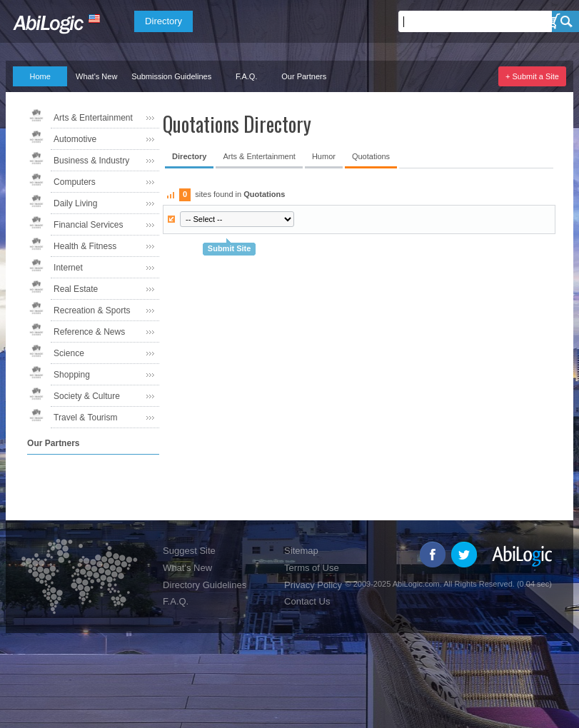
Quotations (371, 156)
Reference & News (89, 332)
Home (40, 76)
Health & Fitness (85, 246)
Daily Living (75, 203)
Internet (68, 268)
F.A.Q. (247, 76)
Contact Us (307, 601)
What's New (96, 76)
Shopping (72, 375)
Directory (163, 21)
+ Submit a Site (532, 76)
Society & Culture (87, 396)
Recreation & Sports (92, 310)
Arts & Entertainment (93, 118)
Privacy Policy (313, 585)
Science (69, 353)
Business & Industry (91, 161)
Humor (324, 156)
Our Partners (304, 76)
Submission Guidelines (171, 76)
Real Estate (76, 289)
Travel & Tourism (85, 418)
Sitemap (301, 551)
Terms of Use (312, 568)
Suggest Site (189, 551)
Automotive (75, 139)
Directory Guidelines (205, 585)
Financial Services (88, 225)
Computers (75, 182)
